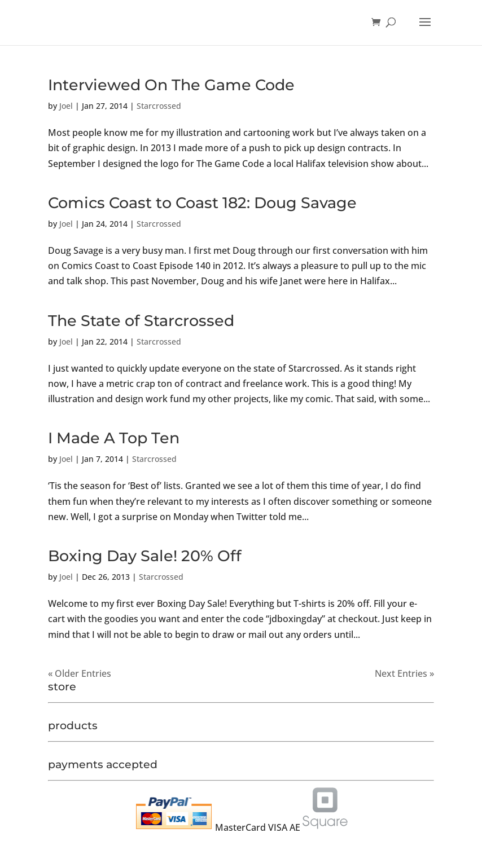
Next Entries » (404, 673)
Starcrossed (159, 106)
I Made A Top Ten (114, 438)
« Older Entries (80, 673)
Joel (66, 106)
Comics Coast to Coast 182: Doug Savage (202, 203)
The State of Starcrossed (141, 321)
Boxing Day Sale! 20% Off (145, 556)
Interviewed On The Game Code (171, 85)
